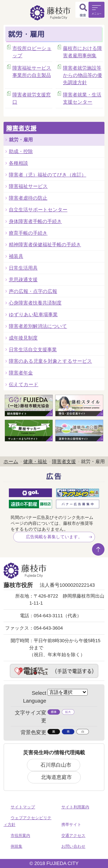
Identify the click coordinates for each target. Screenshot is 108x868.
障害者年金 (21, 373)
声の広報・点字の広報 (33, 291)
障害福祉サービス (28, 186)
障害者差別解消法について (38, 326)
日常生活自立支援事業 (33, 350)
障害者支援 (21, 128)
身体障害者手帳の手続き (35, 221)
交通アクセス (73, 836)
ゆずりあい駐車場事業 (33, 314)
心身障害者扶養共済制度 (35, 303)
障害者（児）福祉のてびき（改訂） (48, 175)
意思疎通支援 (23, 280)
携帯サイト (71, 825)
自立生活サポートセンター (38, 210)
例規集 (16, 846)
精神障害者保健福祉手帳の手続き (45, 244)
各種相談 (18, 163)
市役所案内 (20, 836)
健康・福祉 (35, 461)
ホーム (11, 461)
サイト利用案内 (75, 807)
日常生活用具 (23, 268)
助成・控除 (21, 151)
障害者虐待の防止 (28, 198)
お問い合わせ (73, 846)
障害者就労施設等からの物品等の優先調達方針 (82, 75)
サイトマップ (23, 807)
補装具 (16, 256)
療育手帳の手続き (28, 233)
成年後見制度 (23, 338)
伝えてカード (24, 384)
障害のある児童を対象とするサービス (50, 361)
